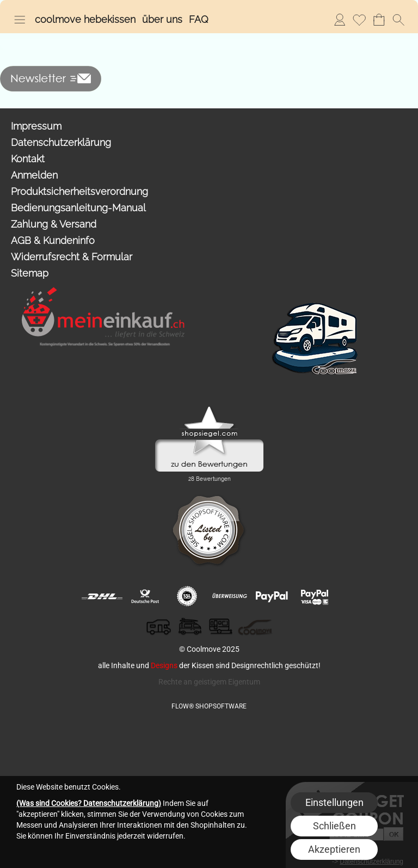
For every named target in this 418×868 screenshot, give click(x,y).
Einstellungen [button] (334, 802)
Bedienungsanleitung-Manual (78, 208)
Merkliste (359, 19)
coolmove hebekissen (85, 19)
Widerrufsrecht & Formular (72, 257)
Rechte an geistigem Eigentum (209, 682)
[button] (20, 20)
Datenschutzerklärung (61, 142)
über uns (162, 19)
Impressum (36, 126)
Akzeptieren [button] (334, 849)
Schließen (334, 826)
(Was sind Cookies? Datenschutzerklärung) (89, 803)
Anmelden (340, 19)
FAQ (199, 19)
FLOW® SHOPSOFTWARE (209, 706)
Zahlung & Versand (54, 224)
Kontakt (28, 159)
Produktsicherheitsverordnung (79, 191)
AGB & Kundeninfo (53, 240)
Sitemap (30, 273)
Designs (164, 665)
